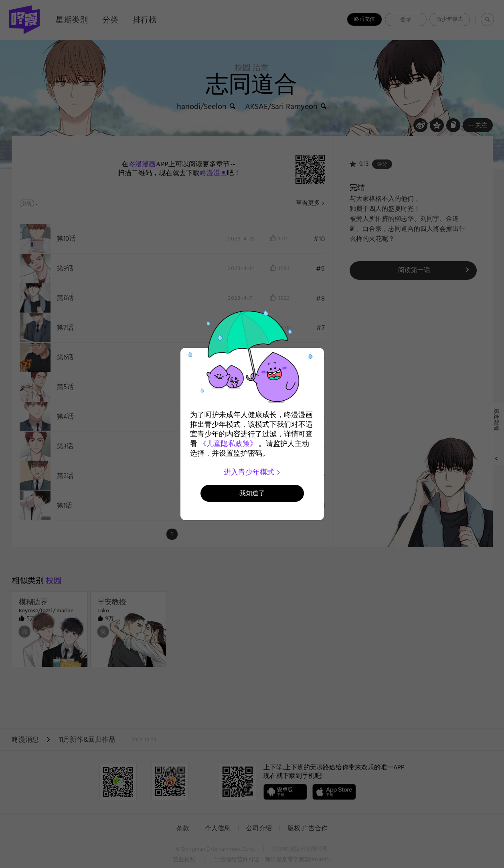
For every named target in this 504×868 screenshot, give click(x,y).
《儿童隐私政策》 (228, 444)
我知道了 (252, 493)
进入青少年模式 (252, 472)
